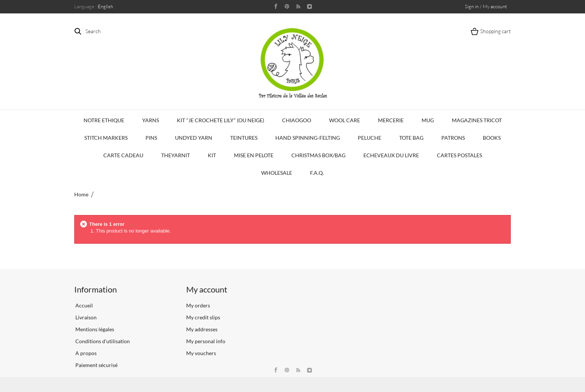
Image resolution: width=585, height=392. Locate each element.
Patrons (453, 138)
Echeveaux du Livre (391, 155)
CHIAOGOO (297, 120)
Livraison (85, 317)
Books (492, 138)
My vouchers (201, 353)
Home (81, 194)
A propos (85, 353)
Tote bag (411, 138)
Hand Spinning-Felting (308, 138)
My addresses (202, 329)
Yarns (151, 120)
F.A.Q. (317, 173)
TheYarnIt (176, 155)
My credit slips (203, 317)
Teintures (244, 138)
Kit (212, 155)
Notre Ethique (104, 120)
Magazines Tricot (477, 120)
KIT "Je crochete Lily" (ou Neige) (220, 120)
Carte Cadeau (123, 155)
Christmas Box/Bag (318, 155)
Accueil (84, 305)
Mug (428, 120)
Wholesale (277, 173)
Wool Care (345, 120)
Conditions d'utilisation (102, 341)
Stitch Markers (106, 138)
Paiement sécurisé (96, 365)
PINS (151, 138)
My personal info (206, 341)
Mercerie (391, 120)
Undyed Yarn (194, 138)
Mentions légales (94, 329)
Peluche (370, 138)
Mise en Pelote (254, 155)
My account (207, 289)
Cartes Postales (459, 155)
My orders (198, 305)
